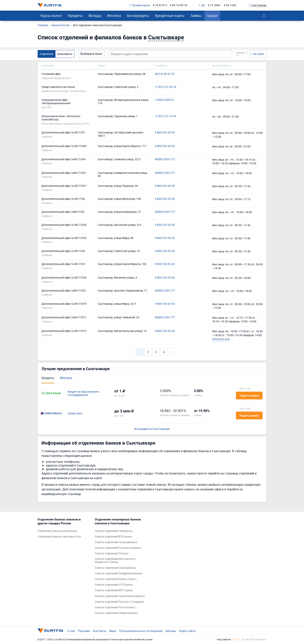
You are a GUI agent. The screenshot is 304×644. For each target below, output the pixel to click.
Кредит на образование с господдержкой (84, 393)
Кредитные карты (170, 16)
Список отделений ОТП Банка (114, 585)
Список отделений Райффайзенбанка (119, 573)
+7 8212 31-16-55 (166, 116)
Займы (196, 16)
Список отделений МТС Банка (114, 590)
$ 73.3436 (214, 5)
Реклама (84, 631)
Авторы (171, 631)
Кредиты (75, 16)
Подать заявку (249, 396)
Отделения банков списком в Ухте (59, 537)
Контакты (100, 631)
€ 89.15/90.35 (179, 5)
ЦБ (202, 5)
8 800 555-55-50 (165, 133)
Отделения (47, 54)
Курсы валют (51, 16)
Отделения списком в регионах (57, 531)
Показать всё (221, 339)
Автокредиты (138, 16)
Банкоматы (65, 54)
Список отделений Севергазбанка (116, 613)
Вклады (95, 16)
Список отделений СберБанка (114, 531)
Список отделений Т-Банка (112, 554)
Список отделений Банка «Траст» (116, 579)
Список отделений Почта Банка (115, 607)
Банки (212, 16)
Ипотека (114, 16)
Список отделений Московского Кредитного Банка (115, 561)
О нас (71, 631)
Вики (113, 631)
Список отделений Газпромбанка (116, 542)
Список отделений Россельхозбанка (118, 548)
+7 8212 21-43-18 (166, 87)
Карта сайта (187, 631)
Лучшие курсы (140, 5)
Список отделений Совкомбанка (115, 568)
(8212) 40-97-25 (165, 74)
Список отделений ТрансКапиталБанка (120, 596)
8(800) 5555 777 (165, 159)
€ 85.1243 (230, 5)
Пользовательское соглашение (141, 631)
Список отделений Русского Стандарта (120, 602)
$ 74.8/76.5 (160, 5)
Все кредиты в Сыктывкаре (152, 429)
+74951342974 (164, 100)
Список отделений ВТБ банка (113, 537)
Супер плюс (75, 413)
